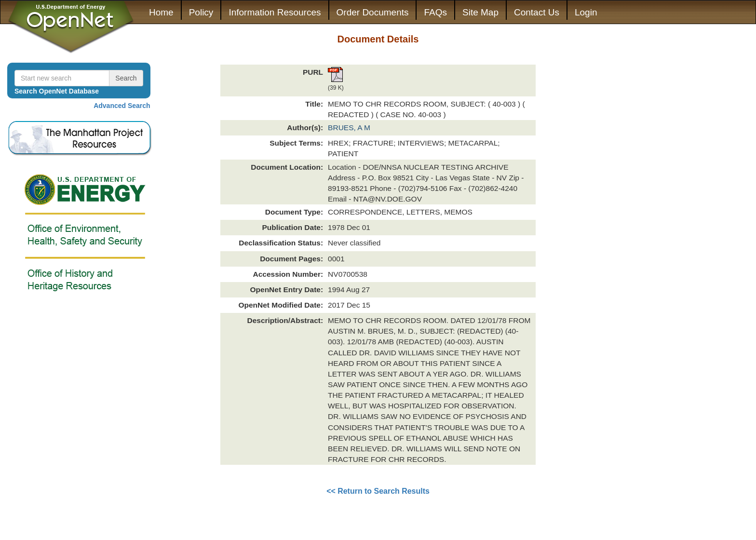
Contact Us (537, 12)
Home (161, 12)
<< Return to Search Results (378, 491)
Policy (201, 12)
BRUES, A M (349, 128)
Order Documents (373, 12)
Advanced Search (122, 106)
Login (586, 12)
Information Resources (275, 12)
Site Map (480, 12)
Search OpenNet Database (57, 91)
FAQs (435, 12)
